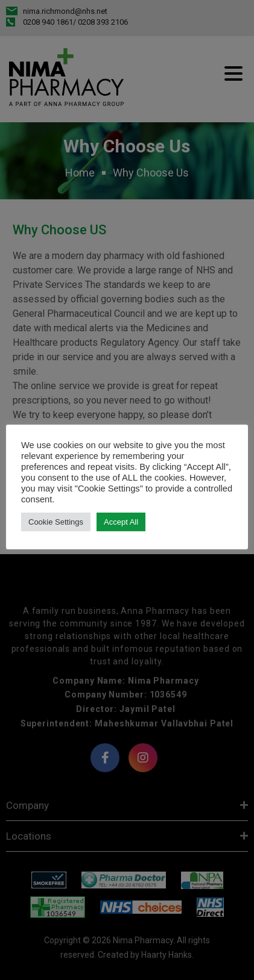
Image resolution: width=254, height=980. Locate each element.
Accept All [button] (121, 522)
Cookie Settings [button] (56, 522)
